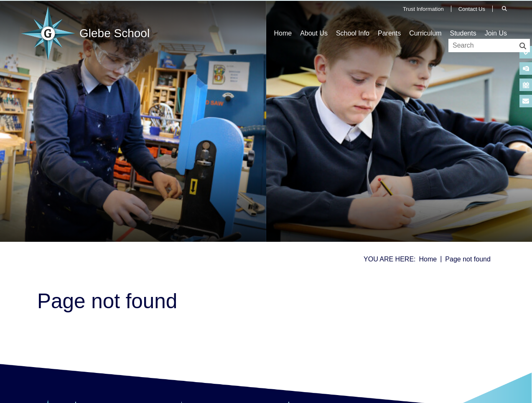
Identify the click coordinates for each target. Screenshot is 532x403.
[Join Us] (496, 21)
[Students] (463, 21)
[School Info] (353, 21)
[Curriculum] (425, 21)
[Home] (87, 33)
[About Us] (314, 21)
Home (428, 259)
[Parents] (389, 21)
